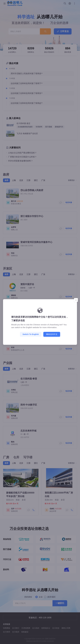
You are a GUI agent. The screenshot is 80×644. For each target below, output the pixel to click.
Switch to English (31, 334)
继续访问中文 (52, 334)
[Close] (76, 300)
